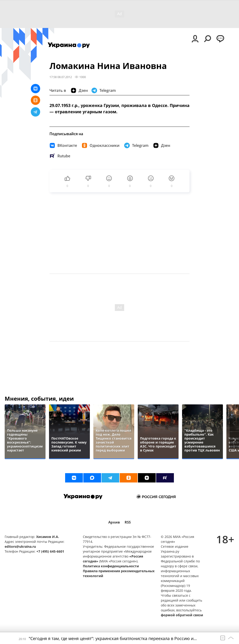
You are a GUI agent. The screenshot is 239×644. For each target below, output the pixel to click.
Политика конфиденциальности (111, 566)
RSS (128, 522)
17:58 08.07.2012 (61, 77)
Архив (114, 522)
